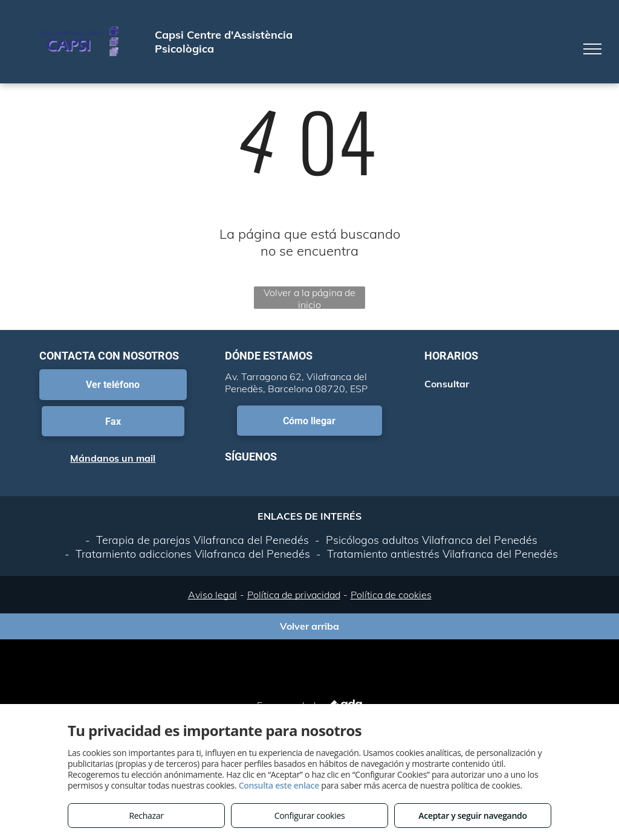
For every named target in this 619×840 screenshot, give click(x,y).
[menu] (592, 49)
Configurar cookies (310, 816)
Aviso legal (212, 595)
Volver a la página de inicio (309, 298)
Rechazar (146, 816)
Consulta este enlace (279, 785)
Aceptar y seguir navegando (472, 816)
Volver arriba (309, 626)
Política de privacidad (294, 595)
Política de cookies (391, 595)
